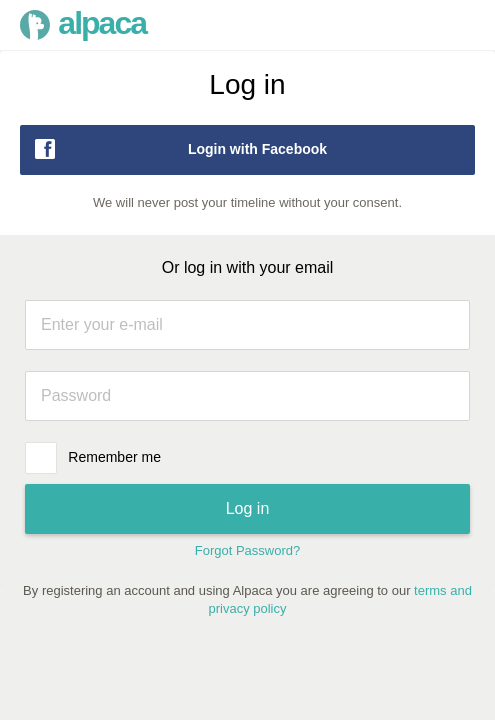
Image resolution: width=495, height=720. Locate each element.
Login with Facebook (179, 149)
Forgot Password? (248, 550)
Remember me (114, 457)
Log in (248, 508)
